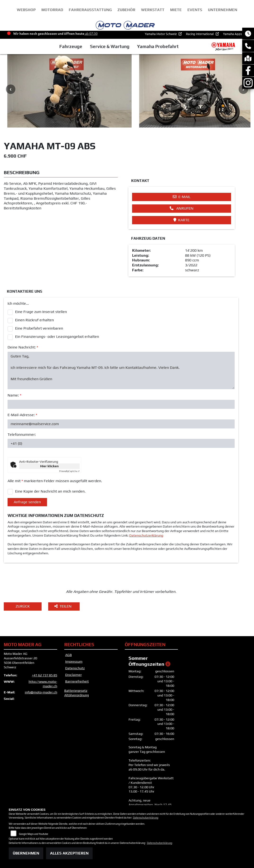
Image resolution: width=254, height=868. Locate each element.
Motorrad (52, 10)
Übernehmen (26, 853)
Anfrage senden (27, 502)
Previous (11, 89)
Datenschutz (75, 668)
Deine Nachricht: (23, 347)
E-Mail (182, 197)
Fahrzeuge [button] (71, 48)
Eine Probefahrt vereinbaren (39, 328)
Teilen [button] (63, 606)
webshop (26, 10)
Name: (14, 395)
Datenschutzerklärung (146, 535)
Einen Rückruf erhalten (34, 320)
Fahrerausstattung (90, 10)
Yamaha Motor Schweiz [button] (161, 35)
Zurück (23, 606)
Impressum (74, 661)
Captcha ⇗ (69, 471)
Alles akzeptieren (69, 853)
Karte (181, 220)
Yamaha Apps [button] (233, 35)
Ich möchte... (18, 303)
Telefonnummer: (22, 434)
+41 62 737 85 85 (45, 675)
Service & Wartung (110, 48)
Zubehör (126, 10)
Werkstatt (153, 10)
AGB (69, 655)
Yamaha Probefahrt (158, 48)
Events (195, 10)
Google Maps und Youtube (34, 834)
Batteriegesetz (76, 691)
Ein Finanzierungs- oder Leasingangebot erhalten (57, 337)
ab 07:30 (91, 35)
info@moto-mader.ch (41, 692)
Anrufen (182, 208)
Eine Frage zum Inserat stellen (41, 312)
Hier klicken (49, 466)
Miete (176, 10)
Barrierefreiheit (77, 681)
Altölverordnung (77, 695)
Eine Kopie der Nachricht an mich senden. (50, 491)
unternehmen (223, 10)
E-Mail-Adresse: (22, 415)
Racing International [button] (200, 35)
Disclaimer (73, 675)
